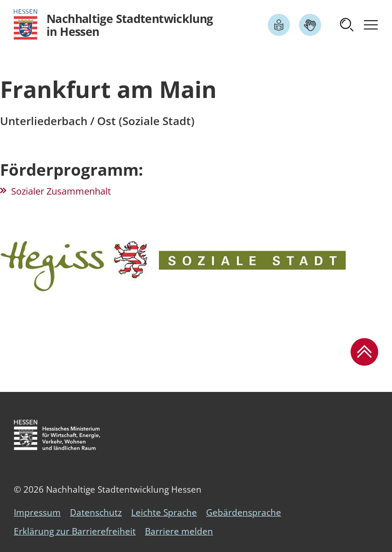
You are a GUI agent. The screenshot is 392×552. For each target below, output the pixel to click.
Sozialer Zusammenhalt (61, 191)
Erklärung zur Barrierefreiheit (75, 531)
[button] (347, 25)
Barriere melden (179, 531)
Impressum (37, 512)
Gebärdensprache (244, 512)
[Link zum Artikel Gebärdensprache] (310, 25)
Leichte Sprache (164, 512)
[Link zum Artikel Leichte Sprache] (279, 25)
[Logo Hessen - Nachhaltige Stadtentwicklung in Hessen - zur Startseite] (113, 25)
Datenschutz (96, 512)
